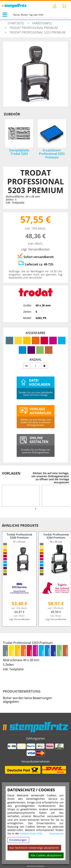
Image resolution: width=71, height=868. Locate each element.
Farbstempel (42, 23)
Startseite (16, 23)
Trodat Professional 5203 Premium (37, 32)
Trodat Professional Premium (34, 28)
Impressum (56, 834)
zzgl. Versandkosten (35, 249)
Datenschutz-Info (31, 833)
